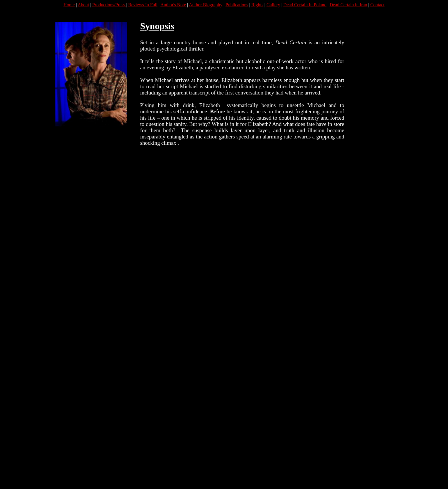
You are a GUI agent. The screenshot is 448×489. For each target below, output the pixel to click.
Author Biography (206, 5)
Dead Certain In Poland (305, 5)
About (83, 5)
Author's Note (173, 5)
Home (69, 5)
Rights (257, 5)
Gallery (273, 5)
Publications (237, 5)
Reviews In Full (143, 5)
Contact (377, 5)
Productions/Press (109, 5)
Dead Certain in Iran (348, 5)
